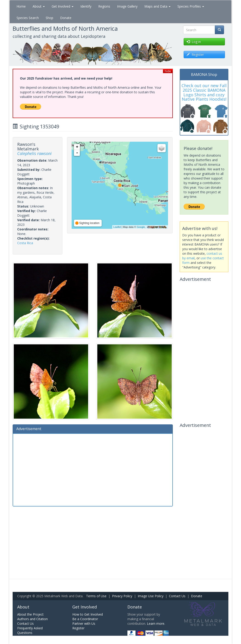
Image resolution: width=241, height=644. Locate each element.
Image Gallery (127, 6)
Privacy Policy (122, 596)
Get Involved (63, 6)
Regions (104, 6)
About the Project (30, 614)
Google (141, 227)
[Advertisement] (93, 469)
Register (78, 628)
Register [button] (195, 54)
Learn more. (156, 623)
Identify (86, 6)
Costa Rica (25, 243)
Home (21, 6)
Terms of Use (96, 596)
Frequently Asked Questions (30, 630)
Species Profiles (191, 6)
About (39, 6)
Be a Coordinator (85, 619)
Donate (66, 18)
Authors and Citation (32, 619)
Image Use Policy (151, 596)
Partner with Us (84, 623)
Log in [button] (194, 42)
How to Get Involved (88, 614)
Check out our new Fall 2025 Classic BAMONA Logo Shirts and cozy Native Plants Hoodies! (204, 92)
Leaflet (117, 227)
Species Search (28, 18)
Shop (49, 18)
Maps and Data (157, 6)
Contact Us (177, 596)
